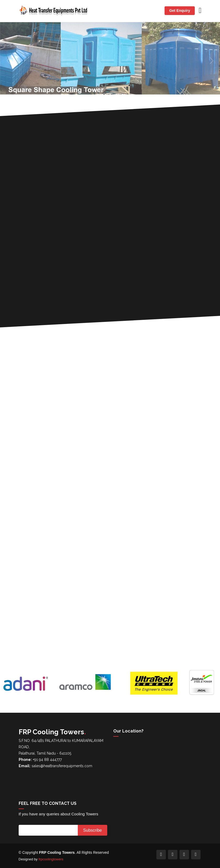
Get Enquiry (180, 11)
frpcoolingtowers (51, 859)
